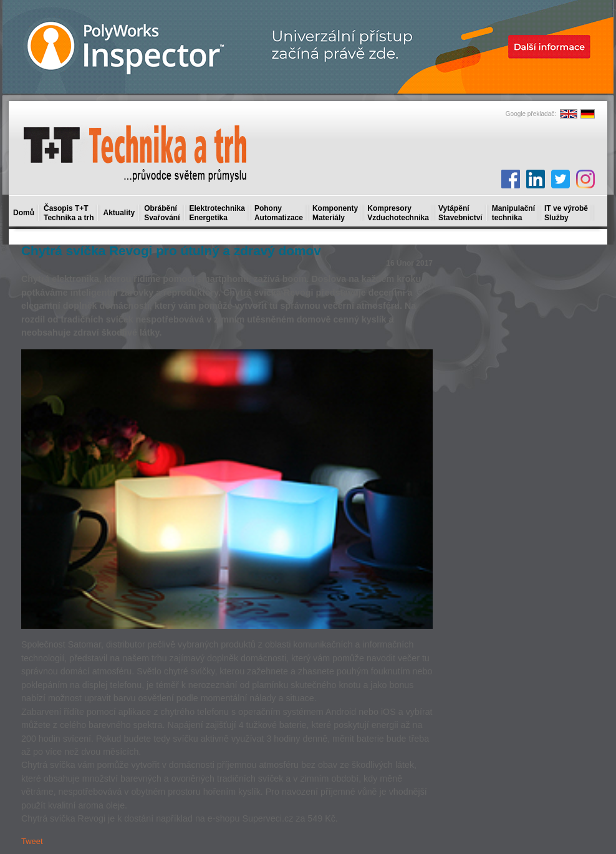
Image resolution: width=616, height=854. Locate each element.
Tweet (32, 841)
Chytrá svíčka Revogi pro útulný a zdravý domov (171, 250)
